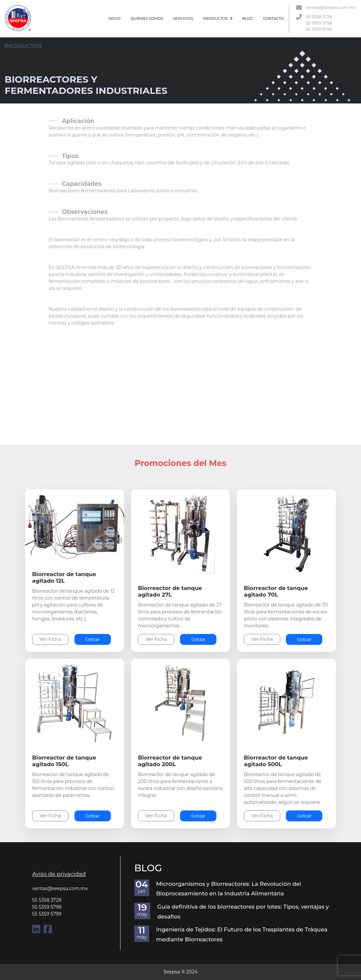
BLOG (248, 19)
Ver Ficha (50, 639)
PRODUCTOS (218, 19)
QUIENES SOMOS (147, 19)
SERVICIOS (183, 19)
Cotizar (92, 639)
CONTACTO (273, 19)
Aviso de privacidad (59, 874)
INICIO (115, 19)
